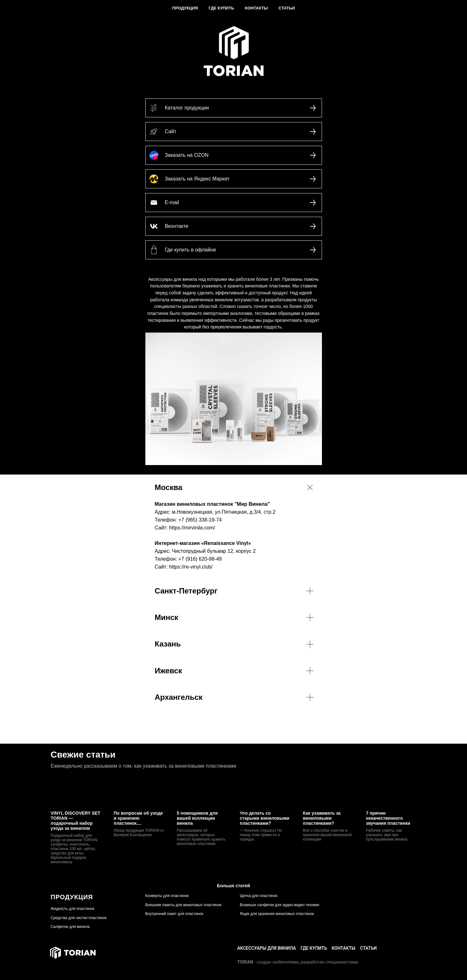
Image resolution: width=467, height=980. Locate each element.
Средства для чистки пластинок (79, 918)
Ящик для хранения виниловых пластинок (277, 914)
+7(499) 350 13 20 (400, 948)
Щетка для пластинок (259, 896)
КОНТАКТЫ (344, 948)
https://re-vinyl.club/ (191, 567)
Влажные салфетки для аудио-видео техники (280, 905)
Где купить (222, 8)
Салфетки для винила (70, 927)
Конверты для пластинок (167, 896)
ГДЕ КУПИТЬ (314, 948)
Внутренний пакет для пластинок (174, 914)
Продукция (185, 8)
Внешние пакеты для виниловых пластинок (184, 905)
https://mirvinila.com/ (192, 528)
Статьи (287, 8)
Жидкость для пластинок (73, 909)
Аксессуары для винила (266, 948)
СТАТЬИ (368, 948)
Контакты (256, 8)
